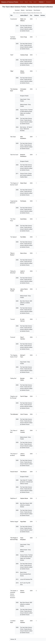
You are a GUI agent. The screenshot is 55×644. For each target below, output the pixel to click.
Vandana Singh (24, 55)
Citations (37, 15)
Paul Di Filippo (24, 396)
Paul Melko (23, 237)
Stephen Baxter (24, 498)
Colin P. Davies (24, 414)
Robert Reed (23, 183)
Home (22, 2)
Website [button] (23, 10)
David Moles (23, 219)
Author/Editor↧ (24, 15)
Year (31, 15)
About (26, 2)
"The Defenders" (14, 414)
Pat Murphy (23, 201)
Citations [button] (41, 2)
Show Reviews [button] (37, 10)
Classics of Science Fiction (10, 2)
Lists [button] (35, 2)
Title (11, 15)
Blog (31, 2)
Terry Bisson (23, 472)
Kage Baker (23, 522)
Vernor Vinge (24, 37)
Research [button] (49, 2)
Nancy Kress (23, 253)
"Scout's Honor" (14, 472)
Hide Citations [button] (29, 10)
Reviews (43, 15)
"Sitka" (12, 71)
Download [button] (17, 10)
